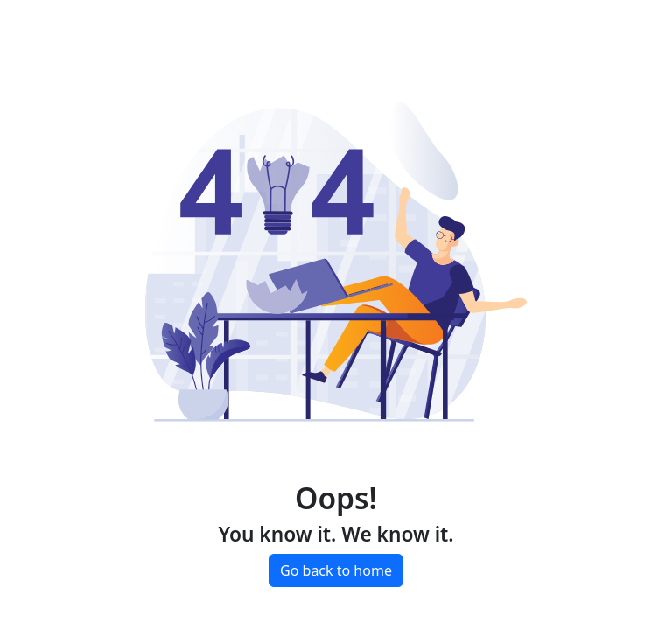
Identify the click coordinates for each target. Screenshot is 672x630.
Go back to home (336, 570)
